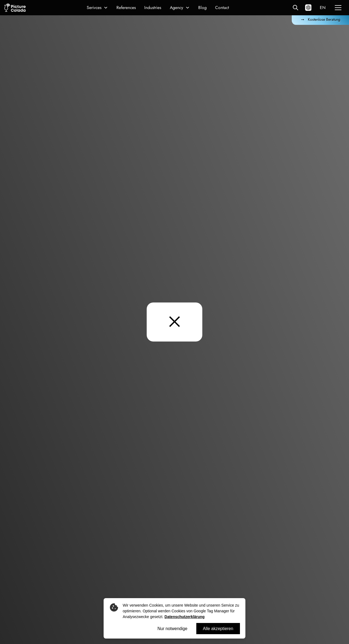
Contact (222, 8)
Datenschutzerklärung (184, 617)
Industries (153, 8)
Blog (202, 8)
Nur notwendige (172, 629)
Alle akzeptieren (218, 629)
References (126, 8)
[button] (97, 8)
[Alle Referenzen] (295, 8)
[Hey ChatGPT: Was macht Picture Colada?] (308, 8)
